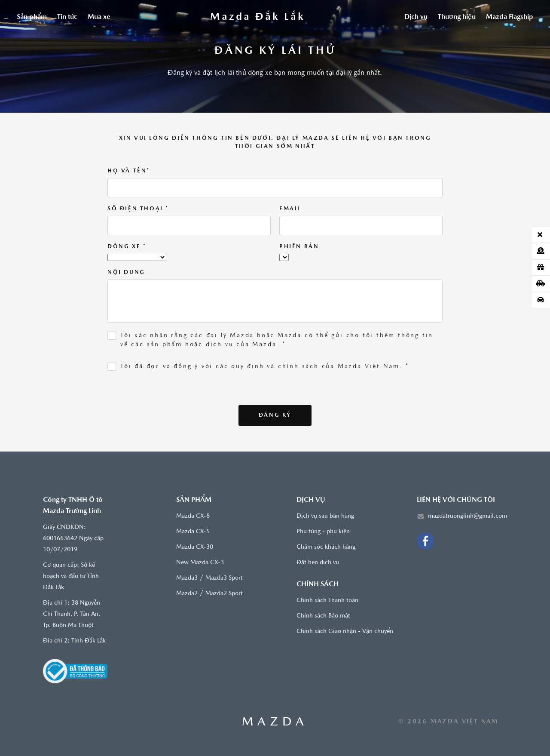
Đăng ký (275, 415)
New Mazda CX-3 (200, 563)
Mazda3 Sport (224, 578)
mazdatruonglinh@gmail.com (467, 516)
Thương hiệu (457, 17)
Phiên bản (299, 247)
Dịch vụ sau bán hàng (325, 516)
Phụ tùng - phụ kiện (323, 532)
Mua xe (99, 17)
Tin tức (67, 17)
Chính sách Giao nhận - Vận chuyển (345, 632)
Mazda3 (187, 578)
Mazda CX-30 (195, 547)
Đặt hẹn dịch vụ (318, 563)
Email (290, 209)
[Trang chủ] (257, 17)
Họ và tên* (129, 171)
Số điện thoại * (138, 209)
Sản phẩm (32, 17)
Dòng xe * (127, 247)
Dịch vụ (416, 17)
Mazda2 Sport (224, 594)
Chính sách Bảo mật (323, 616)
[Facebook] (425, 541)
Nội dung (126, 272)
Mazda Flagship (510, 17)
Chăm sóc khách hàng (326, 547)
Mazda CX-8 (193, 516)
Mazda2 (187, 594)
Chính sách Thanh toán (327, 601)
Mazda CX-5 (193, 532)
